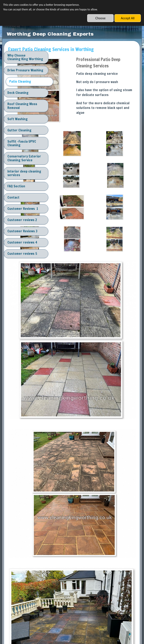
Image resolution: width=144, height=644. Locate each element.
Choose (101, 18)
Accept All (128, 18)
